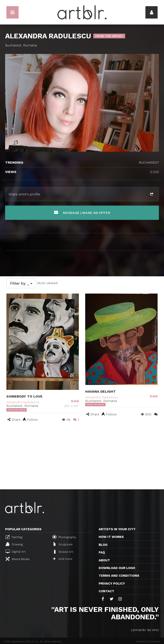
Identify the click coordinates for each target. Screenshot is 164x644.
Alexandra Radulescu (23, 402)
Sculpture (63, 544)
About (104, 560)
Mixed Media (18, 559)
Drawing (14, 544)
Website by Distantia (148, 641)
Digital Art (16, 551)
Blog (103, 545)
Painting (14, 537)
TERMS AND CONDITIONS (119, 576)
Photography (64, 537)
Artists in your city (117, 529)
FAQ (102, 552)
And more (63, 559)
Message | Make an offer (82, 213)
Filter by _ (21, 283)
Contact (106, 591)
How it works (111, 537)
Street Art (63, 552)
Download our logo (117, 568)
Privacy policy (112, 583)
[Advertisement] (82, 457)
